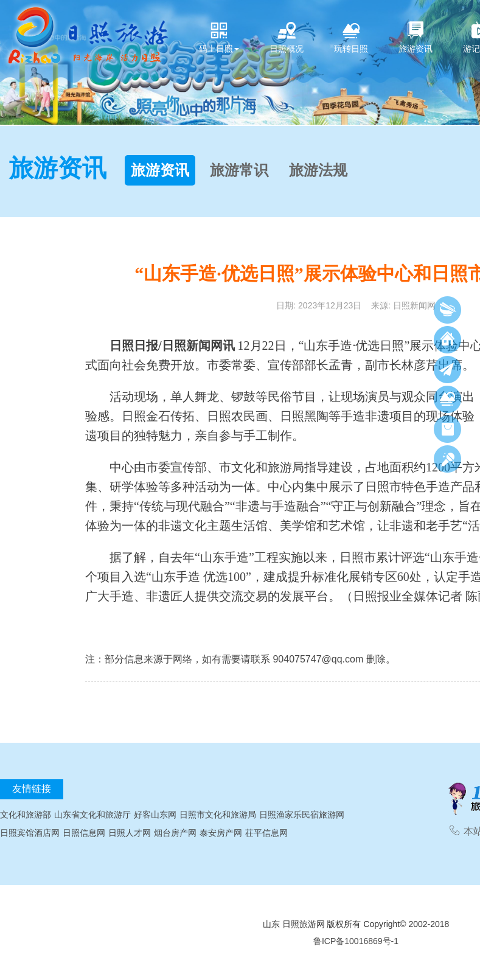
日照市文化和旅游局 (218, 815)
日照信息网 (84, 833)
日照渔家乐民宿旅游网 (302, 815)
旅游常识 (239, 170)
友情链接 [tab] (32, 789)
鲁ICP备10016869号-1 (356, 941)
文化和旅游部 (26, 815)
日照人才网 (130, 833)
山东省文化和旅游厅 (92, 815)
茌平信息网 (266, 833)
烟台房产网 (175, 833)
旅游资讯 (160, 170)
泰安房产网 (221, 833)
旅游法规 (318, 170)
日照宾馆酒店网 (30, 833)
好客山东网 (155, 815)
